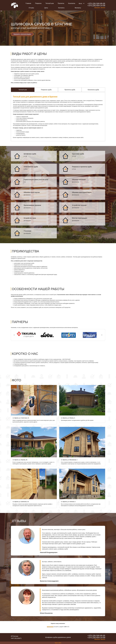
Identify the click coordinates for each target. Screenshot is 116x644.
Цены (46, 8)
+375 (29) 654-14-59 (96, 6)
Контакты (61, 8)
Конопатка (72, 3)
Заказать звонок (100, 8)
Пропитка (61, 3)
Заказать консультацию (22, 34)
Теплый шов (50, 3)
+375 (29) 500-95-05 (96, 4)
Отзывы (31, 8)
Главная (28, 3)
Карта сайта (58, 643)
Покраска (38, 3)
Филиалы (78, 8)
